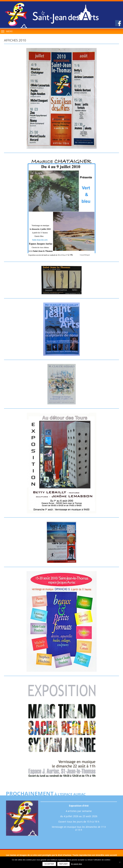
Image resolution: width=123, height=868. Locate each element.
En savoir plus (77, 864)
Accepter (49, 864)
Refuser (64, 864)
